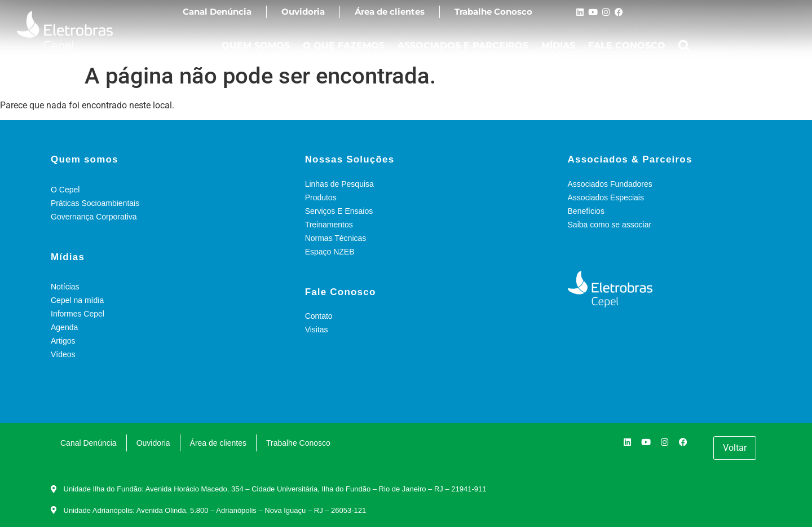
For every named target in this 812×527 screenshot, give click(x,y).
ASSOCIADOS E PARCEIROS (463, 45)
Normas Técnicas (336, 238)
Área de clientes (390, 12)
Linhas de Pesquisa (339, 184)
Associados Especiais (606, 197)
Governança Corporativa (94, 217)
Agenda (64, 327)
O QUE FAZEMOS (344, 45)
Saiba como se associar (610, 225)
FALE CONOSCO (627, 45)
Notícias (65, 287)
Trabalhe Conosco (493, 12)
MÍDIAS (558, 45)
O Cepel (65, 190)
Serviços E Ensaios (339, 211)
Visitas (317, 330)
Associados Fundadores (610, 184)
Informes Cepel (78, 314)
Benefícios (586, 211)
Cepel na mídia (77, 300)
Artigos (63, 341)
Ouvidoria (303, 12)
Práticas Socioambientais (95, 203)
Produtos (321, 197)
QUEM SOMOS (256, 45)
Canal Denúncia (217, 12)
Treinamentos (329, 225)
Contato (319, 316)
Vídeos (63, 354)
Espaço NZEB (330, 252)
